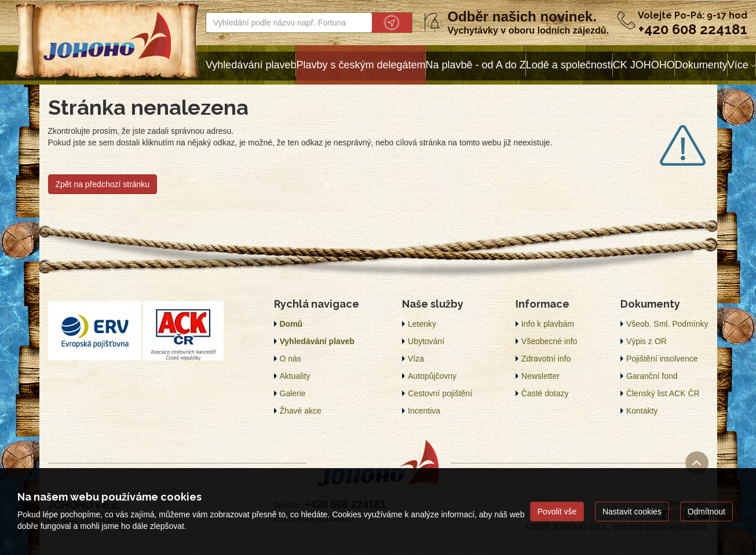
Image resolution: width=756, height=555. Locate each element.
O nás (291, 359)
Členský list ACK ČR (663, 393)
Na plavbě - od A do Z (476, 65)
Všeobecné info (549, 341)
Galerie (293, 393)
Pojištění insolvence (662, 359)
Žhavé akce (301, 411)
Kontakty (642, 411)
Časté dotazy (545, 393)
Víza (416, 359)
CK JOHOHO (644, 65)
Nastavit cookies (632, 512)
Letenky (422, 324)
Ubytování (426, 341)
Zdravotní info (546, 359)
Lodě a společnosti (569, 65)
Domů (291, 324)
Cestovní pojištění (440, 393)
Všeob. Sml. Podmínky (667, 324)
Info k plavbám (548, 324)
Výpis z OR (647, 341)
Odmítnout (706, 512)
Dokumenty (701, 65)
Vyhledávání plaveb (251, 65)
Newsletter (540, 376)
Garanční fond (652, 376)
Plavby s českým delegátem (361, 65)
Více (738, 65)
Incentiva (424, 411)
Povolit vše (557, 512)
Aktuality (295, 376)
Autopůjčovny (432, 376)
